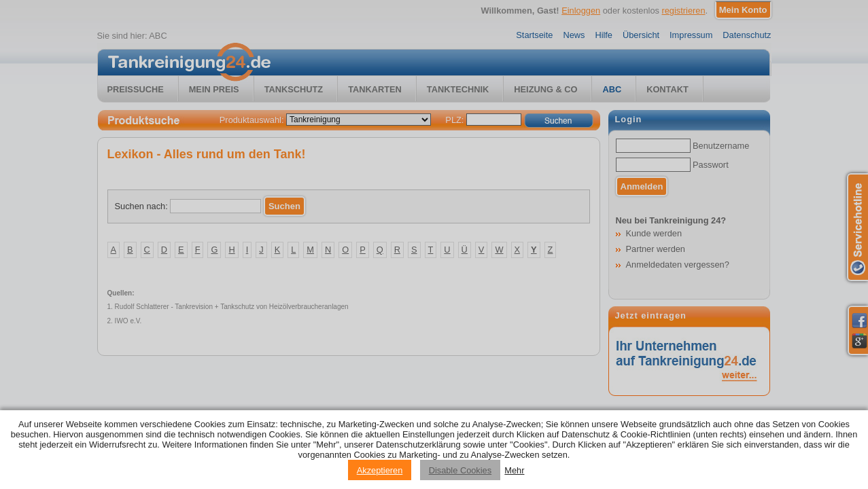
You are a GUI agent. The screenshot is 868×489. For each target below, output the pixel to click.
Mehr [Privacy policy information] (514, 470)
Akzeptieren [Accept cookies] (380, 470)
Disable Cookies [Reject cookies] (460, 470)
